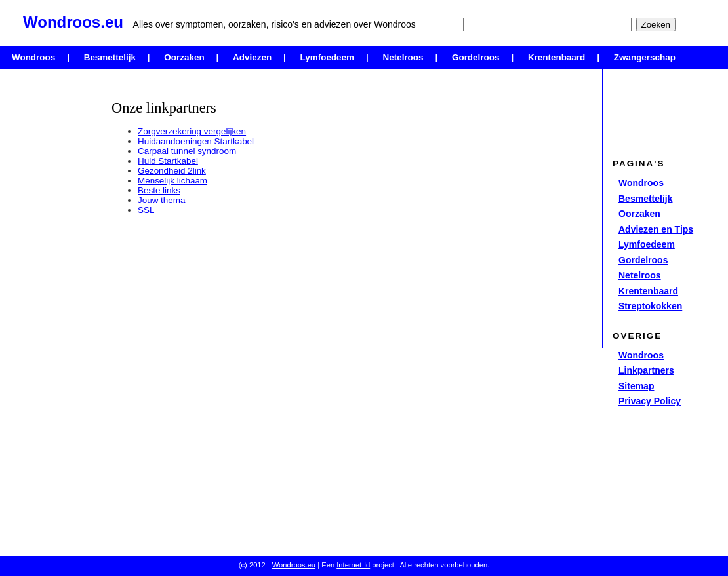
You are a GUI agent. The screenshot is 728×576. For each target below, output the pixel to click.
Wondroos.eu (294, 565)
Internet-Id (353, 565)
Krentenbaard (556, 57)
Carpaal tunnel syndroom (187, 151)
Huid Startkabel (168, 161)
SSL (146, 210)
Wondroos (33, 57)
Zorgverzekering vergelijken (192, 131)
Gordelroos (475, 57)
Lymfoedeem (327, 57)
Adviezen (252, 57)
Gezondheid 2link (172, 171)
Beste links (159, 190)
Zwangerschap (645, 57)
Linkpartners (646, 370)
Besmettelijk (110, 57)
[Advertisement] (52, 272)
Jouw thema (161, 200)
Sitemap (636, 386)
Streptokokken (650, 306)
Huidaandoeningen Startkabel (196, 141)
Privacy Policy (650, 401)
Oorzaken (184, 57)
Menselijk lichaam (172, 181)
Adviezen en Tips (656, 229)
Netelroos (403, 57)
